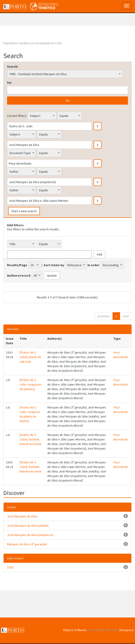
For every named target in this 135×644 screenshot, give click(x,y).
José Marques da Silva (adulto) (28, 526)
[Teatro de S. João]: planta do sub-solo (30, 357)
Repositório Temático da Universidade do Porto (33, 43)
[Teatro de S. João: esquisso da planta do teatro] (30, 414)
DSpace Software (75, 630)
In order (93, 265)
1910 (10, 567)
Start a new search (24, 211)
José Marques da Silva (22, 516)
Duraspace (127, 630)
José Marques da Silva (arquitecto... (31, 535)
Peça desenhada (121, 355)
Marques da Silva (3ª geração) (27, 544)
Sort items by (54, 265)
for (9, 83)
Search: (13, 66)
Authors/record (19, 275)
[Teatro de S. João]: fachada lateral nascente (30, 439)
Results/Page (17, 265)
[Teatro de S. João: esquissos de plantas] (31, 384)
